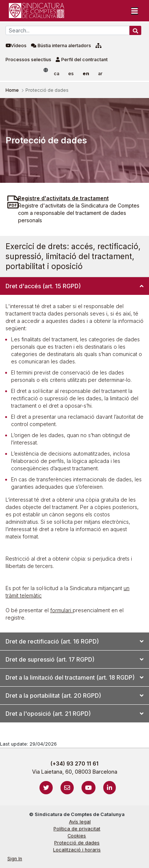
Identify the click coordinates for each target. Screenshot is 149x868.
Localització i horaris (77, 850)
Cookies (77, 836)
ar (100, 74)
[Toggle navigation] (135, 11)
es (71, 74)
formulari (61, 610)
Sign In (15, 859)
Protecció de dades (77, 843)
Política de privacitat (77, 829)
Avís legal (80, 822)
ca (57, 74)
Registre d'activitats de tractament (63, 198)
